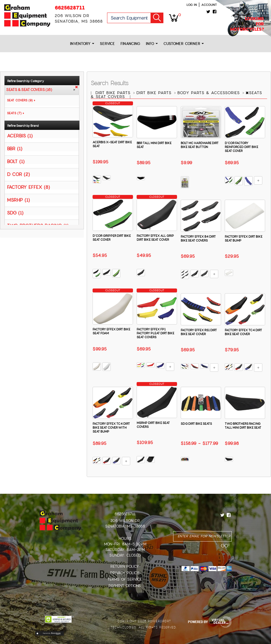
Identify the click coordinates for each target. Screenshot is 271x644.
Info (152, 44)
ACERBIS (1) (20, 136)
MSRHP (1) (18, 200)
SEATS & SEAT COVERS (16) (29, 90)
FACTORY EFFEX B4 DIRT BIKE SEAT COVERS (198, 238)
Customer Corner (184, 44)
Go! (157, 18)
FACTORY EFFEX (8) (28, 187)
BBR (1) (15, 148)
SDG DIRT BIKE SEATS (196, 424)
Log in (192, 5)
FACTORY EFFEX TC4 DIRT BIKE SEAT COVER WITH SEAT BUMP (111, 428)
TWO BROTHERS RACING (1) (38, 226)
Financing (130, 44)
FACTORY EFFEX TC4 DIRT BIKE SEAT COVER (243, 332)
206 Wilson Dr (125, 521)
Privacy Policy (125, 573)
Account (209, 5)
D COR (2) (18, 174)
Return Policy (125, 567)
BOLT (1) (16, 161)
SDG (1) (15, 213)
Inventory (82, 44)
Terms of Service (125, 579)
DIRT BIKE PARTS (114, 93)
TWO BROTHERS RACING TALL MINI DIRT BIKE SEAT (243, 426)
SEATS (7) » (14, 113)
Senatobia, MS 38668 (125, 526)
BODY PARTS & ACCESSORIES (209, 93)
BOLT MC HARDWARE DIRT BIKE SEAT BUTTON (200, 145)
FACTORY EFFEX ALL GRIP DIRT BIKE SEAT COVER (155, 238)
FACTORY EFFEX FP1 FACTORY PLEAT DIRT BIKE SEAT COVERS (155, 333)
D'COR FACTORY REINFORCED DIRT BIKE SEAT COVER (241, 147)
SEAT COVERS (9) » (20, 100)
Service (107, 44)
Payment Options (125, 586)
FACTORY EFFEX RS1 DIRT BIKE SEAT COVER (199, 332)
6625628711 (70, 8)
